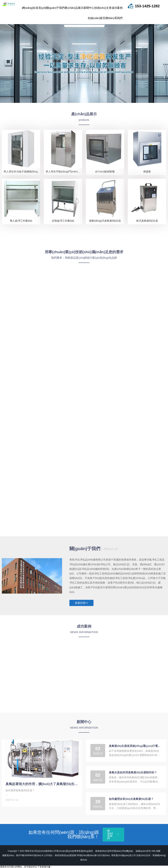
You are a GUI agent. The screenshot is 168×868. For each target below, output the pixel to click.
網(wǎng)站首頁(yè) (34, 8)
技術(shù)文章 (103, 8)
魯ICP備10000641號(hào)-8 (30, 855)
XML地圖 (156, 851)
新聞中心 (89, 8)
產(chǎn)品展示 (74, 8)
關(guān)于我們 (55, 8)
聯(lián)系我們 (114, 18)
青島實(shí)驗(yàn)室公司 (124, 855)
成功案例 (117, 8)
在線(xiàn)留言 (97, 18)
